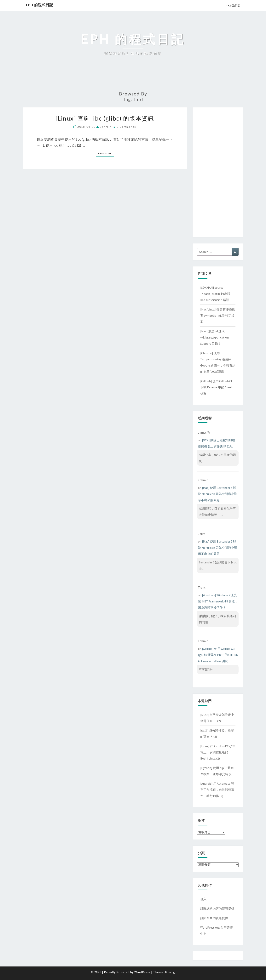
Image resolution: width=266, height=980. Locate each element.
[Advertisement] (218, 172)
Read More (106, 153)
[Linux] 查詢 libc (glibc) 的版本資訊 (105, 118)
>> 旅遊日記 (233, 5)
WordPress (142, 972)
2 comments (126, 127)
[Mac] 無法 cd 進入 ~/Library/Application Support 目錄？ (214, 337)
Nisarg (170, 972)
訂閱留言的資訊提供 (214, 918)
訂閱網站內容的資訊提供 (217, 909)
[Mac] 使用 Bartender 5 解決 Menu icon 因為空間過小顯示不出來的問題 (218, 494)
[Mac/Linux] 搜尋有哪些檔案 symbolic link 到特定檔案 (218, 316)
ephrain (106, 127)
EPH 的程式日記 (39, 5)
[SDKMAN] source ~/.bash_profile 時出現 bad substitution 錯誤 (215, 294)
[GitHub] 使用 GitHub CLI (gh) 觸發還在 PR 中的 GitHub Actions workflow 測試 (218, 655)
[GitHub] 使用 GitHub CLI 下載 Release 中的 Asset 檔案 (217, 387)
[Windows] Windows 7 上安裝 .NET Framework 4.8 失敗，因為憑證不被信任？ (218, 601)
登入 (203, 899)
